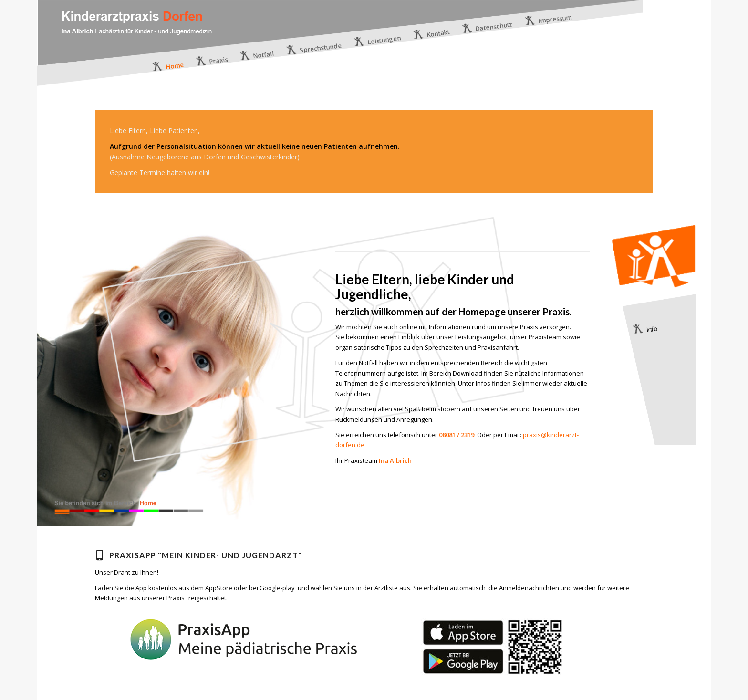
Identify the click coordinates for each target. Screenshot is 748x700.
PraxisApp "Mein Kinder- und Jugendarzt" (206, 555)
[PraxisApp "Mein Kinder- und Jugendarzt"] (100, 555)
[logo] (137, 48)
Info (652, 329)
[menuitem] (168, 67)
